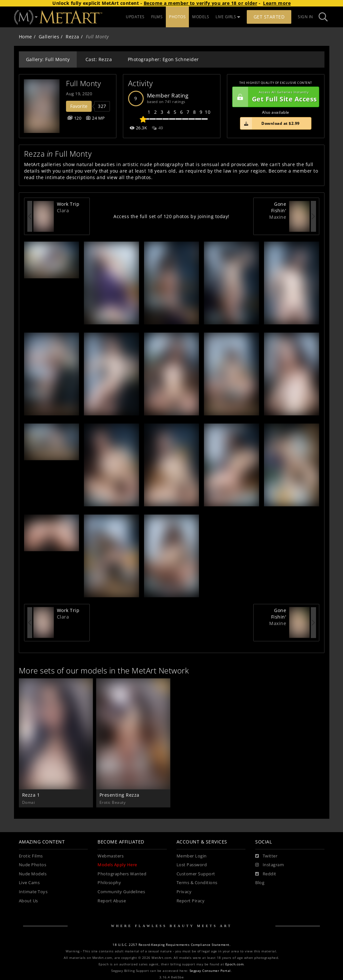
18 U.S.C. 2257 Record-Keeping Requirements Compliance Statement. (171, 945)
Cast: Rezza (99, 59)
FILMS (157, 17)
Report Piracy (191, 901)
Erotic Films (31, 856)
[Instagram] (270, 865)
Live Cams (29, 883)
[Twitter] (266, 856)
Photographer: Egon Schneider (163, 59)
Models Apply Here (117, 865)
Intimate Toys (33, 892)
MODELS (201, 17)
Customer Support (196, 874)
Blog (260, 883)
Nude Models (33, 874)
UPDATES (135, 17)
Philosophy (109, 883)
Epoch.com (235, 964)
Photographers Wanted (122, 874)
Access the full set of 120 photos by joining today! (171, 216)
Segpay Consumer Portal (210, 971)
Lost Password (192, 865)
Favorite (79, 106)
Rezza (73, 37)
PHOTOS (177, 17)
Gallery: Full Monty (48, 59)
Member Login (192, 856)
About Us (28, 901)
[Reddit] (266, 874)
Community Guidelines (121, 892)
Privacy (184, 892)
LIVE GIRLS (228, 17)
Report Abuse (112, 901)
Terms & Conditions (197, 883)
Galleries (49, 37)
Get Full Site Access (275, 97)
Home (26, 37)
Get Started (269, 17)
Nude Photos (33, 865)
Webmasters (111, 856)
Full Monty (83, 83)
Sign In (305, 17)
